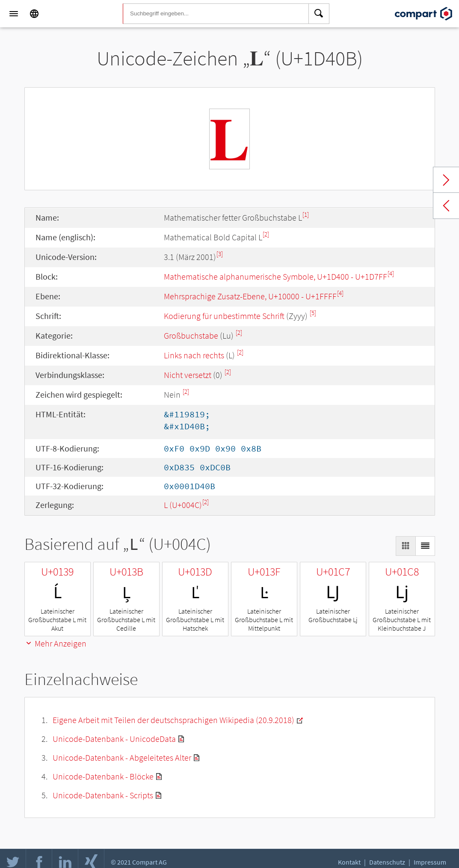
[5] (313, 313)
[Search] (319, 14)
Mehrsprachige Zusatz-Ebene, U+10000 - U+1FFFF (250, 296)
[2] (266, 234)
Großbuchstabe (191, 335)
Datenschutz (387, 862)
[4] (391, 273)
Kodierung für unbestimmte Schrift (224, 316)
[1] (306, 214)
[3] (220, 254)
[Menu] (14, 14)
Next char (446, 180)
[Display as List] (425, 546)
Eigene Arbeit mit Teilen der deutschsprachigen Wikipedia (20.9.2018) (173, 720)
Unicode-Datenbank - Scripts (103, 795)
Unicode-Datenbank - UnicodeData (114, 739)
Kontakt (349, 862)
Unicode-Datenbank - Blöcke (103, 776)
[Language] (34, 14)
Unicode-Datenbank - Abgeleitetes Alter (122, 757)
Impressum (430, 862)
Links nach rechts (194, 355)
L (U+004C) (183, 505)
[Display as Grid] (406, 546)
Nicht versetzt (188, 375)
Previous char (446, 206)
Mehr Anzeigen (55, 643)
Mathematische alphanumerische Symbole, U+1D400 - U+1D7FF (275, 276)
